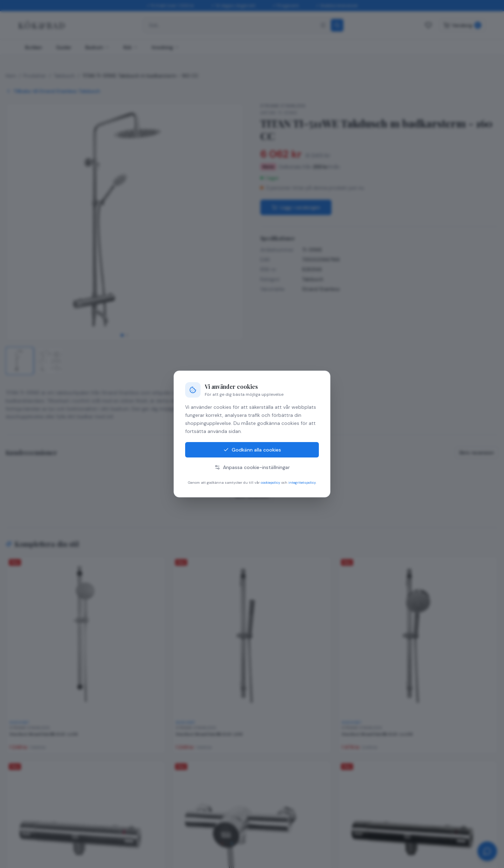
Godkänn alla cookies (252, 450)
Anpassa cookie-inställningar (252, 467)
